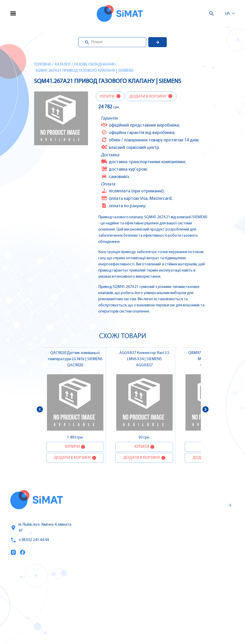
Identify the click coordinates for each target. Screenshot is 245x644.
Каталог (63, 65)
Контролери (151, 575)
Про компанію (25, 597)
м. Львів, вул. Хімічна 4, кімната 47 (41, 528)
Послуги (19, 586)
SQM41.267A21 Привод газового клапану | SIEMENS (84, 71)
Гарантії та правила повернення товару (171, 525)
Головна (43, 65)
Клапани (148, 629)
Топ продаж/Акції (28, 618)
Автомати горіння (157, 618)
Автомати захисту (157, 597)
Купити (107, 97)
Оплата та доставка (30, 608)
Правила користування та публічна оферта (165, 542)
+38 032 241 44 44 (30, 540)
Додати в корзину (148, 97)
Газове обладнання (94, 65)
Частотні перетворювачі (163, 586)
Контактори (151, 607)
